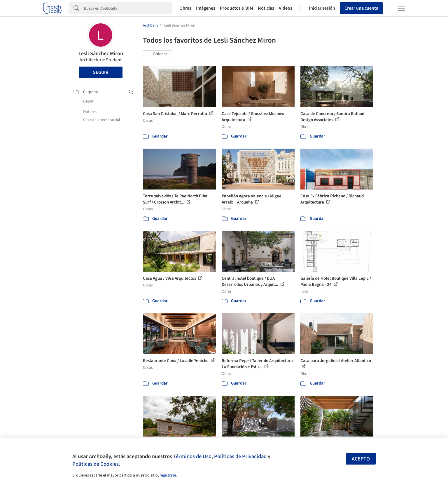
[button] (157, 54)
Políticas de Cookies (96, 464)
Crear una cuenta (361, 8)
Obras (185, 8)
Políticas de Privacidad (240, 456)
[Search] (128, 8)
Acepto (361, 459)
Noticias (266, 8)
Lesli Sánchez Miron (101, 54)
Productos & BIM (237, 8)
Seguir (101, 72)
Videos (286, 8)
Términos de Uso (192, 456)
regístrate (168, 475)
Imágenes (206, 8)
